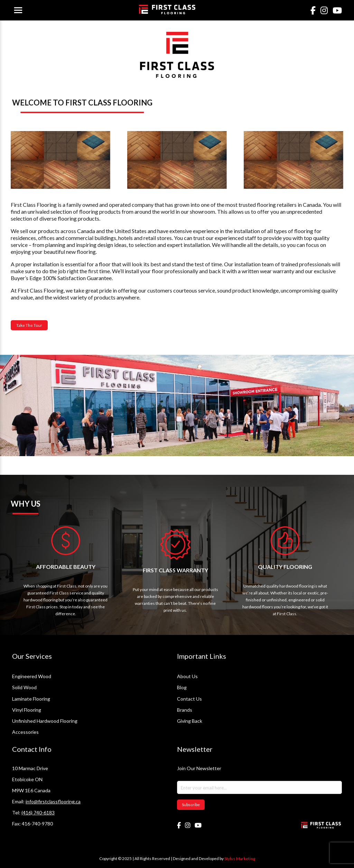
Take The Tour (29, 325)
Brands (185, 710)
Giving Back (190, 721)
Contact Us (189, 699)
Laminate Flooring (31, 699)
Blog (182, 687)
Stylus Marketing (240, 858)
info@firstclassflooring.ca (53, 801)
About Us (187, 676)
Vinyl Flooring (27, 710)
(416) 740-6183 (38, 812)
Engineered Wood (32, 676)
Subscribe (191, 805)
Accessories (25, 732)
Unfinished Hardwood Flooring (45, 721)
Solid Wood (24, 687)
